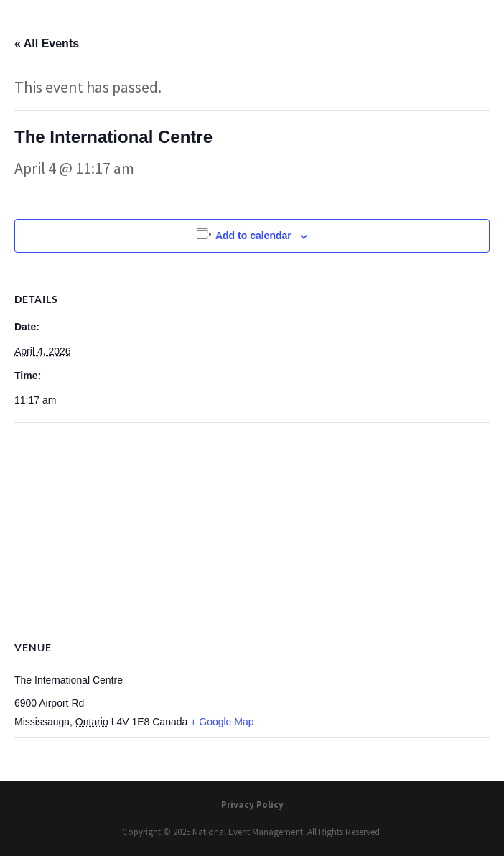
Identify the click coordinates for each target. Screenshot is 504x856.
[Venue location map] (252, 527)
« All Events (47, 43)
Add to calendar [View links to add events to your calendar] (253, 236)
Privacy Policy (252, 805)
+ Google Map (222, 722)
